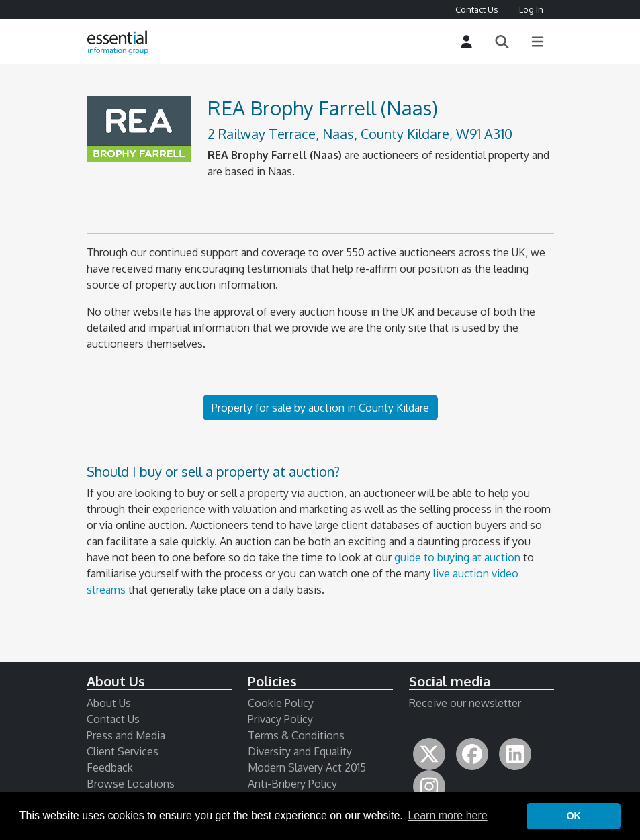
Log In (531, 9)
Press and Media (126, 735)
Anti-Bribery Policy (292, 784)
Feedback (110, 767)
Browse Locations (131, 784)
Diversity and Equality (300, 751)
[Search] (502, 42)
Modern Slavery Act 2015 (307, 767)
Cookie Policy (281, 703)
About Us (109, 703)
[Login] (466, 42)
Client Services (123, 751)
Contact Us (476, 9)
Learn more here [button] (447, 815)
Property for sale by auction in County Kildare (320, 408)
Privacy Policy (280, 719)
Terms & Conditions (296, 735)
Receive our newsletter (465, 703)
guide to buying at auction (457, 557)
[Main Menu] (538, 42)
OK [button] (574, 816)
